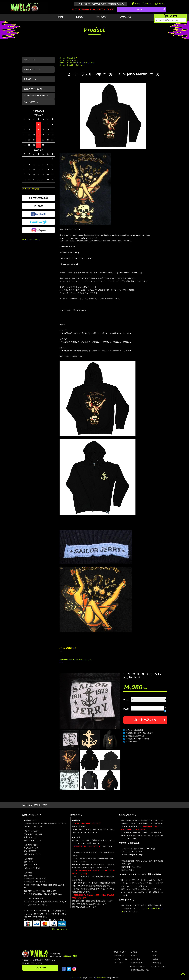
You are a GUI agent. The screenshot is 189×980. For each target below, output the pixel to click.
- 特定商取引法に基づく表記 (139, 970)
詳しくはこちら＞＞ (60, 929)
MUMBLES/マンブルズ (31, 239)
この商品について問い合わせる (138, 739)
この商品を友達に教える (135, 736)
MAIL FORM (40, 968)
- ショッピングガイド (137, 966)
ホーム (62, 58)
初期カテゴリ (72, 58)
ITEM (60, 17)
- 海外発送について (137, 963)
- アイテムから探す (120, 952)
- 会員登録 (134, 952)
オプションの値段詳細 (134, 730)
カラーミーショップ (76, 978)
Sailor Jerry (80, 65)
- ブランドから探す (120, 956)
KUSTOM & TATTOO (86, 63)
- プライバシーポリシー (159, 966)
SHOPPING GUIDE (99, 4)
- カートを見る (135, 959)
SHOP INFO (30, 102)
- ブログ (154, 956)
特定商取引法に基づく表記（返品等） (140, 733)
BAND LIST (126, 17)
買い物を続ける (132, 741)
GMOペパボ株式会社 (101, 978)
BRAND (80, 17)
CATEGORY (102, 17)
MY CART (147, 3)
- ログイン (134, 956)
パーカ (76, 60)
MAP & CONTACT (83, 4)
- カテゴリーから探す (120, 959)
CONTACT (160, 3)
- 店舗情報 (155, 959)
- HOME (154, 952)
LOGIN (136, 3)
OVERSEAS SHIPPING (116, 4)
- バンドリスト (118, 963)
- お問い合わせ (156, 963)
